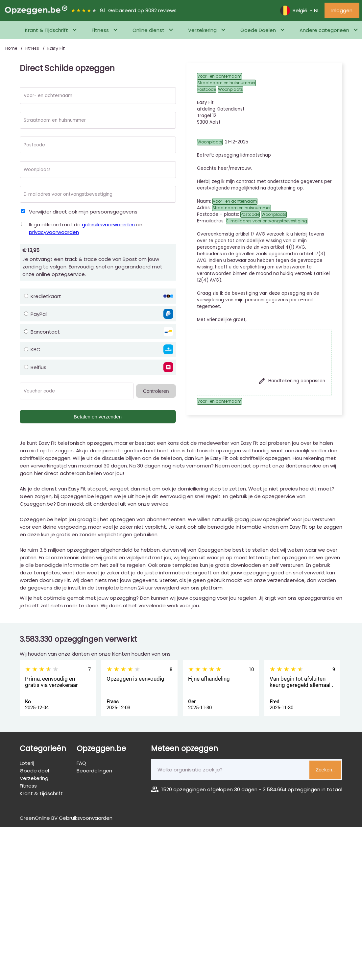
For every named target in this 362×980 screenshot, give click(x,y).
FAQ (81, 763)
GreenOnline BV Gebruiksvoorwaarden (66, 818)
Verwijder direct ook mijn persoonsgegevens (83, 212)
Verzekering (202, 30)
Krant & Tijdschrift (47, 30)
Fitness (100, 30)
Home (12, 48)
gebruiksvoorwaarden (108, 225)
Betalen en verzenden (98, 417)
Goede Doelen (258, 30)
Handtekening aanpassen (291, 381)
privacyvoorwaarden (54, 232)
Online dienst (148, 30)
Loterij (27, 763)
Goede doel (34, 771)
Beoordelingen (94, 771)
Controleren (156, 391)
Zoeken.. (325, 770)
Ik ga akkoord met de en (86, 228)
